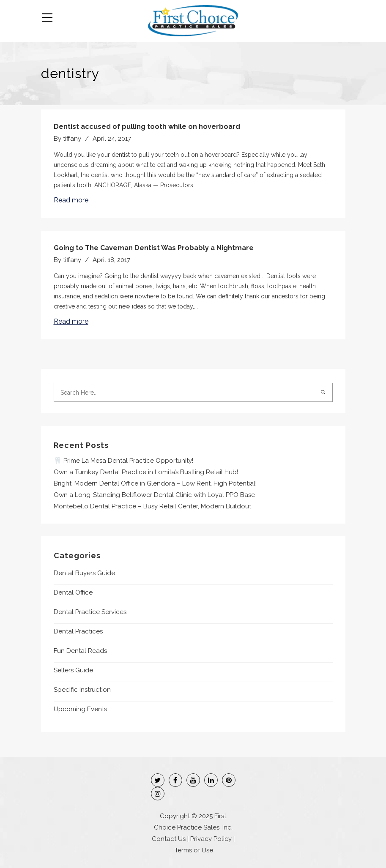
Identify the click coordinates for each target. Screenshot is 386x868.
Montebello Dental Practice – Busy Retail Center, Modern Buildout (152, 506)
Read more (71, 200)
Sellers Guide (73, 670)
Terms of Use (194, 850)
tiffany (72, 139)
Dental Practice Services (90, 612)
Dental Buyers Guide (84, 573)
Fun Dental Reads (80, 651)
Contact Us (169, 839)
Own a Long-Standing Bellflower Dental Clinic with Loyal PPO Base (154, 495)
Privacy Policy (211, 839)
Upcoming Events (80, 709)
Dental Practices (78, 631)
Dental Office (73, 592)
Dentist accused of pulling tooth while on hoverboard (147, 127)
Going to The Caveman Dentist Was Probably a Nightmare (154, 248)
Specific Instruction (82, 690)
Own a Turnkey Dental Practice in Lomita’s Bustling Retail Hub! (146, 472)
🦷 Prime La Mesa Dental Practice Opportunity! (123, 461)
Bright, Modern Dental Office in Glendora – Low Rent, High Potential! (155, 483)
